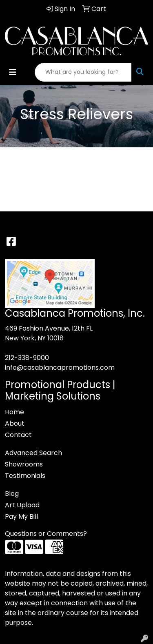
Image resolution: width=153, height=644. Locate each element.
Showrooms (24, 464)
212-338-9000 (27, 358)
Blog (12, 494)
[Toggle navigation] (13, 72)
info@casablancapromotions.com (60, 368)
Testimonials (25, 476)
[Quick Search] (83, 72)
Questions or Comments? (46, 534)
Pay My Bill (21, 516)
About (15, 423)
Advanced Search (33, 453)
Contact (18, 435)
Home (14, 412)
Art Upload (22, 505)
